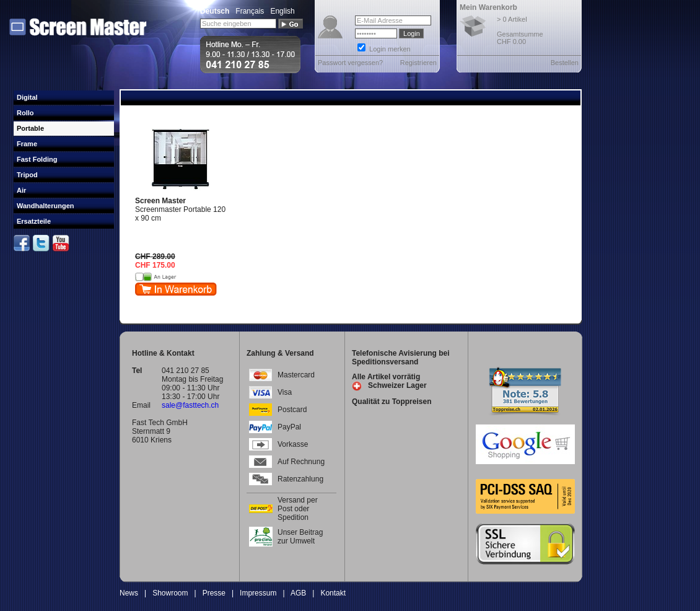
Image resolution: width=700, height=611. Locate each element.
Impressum (258, 593)
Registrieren (418, 63)
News (129, 593)
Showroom (170, 593)
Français (250, 11)
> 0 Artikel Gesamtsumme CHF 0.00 (520, 30)
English (282, 11)
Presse (214, 593)
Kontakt (333, 593)
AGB (298, 593)
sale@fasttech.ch (190, 405)
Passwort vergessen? (350, 63)
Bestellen (565, 63)
